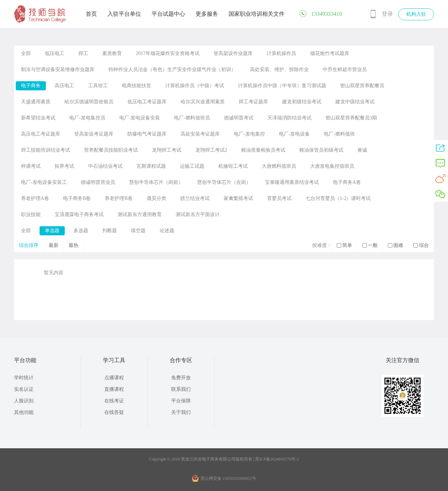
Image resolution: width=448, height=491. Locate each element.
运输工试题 (192, 166)
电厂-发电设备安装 (140, 118)
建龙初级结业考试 (302, 102)
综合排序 (29, 245)
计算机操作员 (281, 53)
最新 (54, 245)
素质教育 (112, 53)
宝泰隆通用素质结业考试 (292, 182)
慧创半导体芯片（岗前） (156, 182)
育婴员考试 (279, 198)
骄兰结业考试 (195, 198)
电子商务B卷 (77, 198)
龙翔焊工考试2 (211, 150)
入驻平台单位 (124, 14)
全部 (26, 53)
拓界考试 (64, 166)
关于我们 (181, 412)
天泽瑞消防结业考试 (289, 118)
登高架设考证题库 (94, 134)
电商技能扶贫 (136, 86)
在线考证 (114, 401)
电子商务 (31, 86)
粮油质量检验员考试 (263, 150)
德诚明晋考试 (239, 118)
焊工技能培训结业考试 (45, 150)
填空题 (138, 231)
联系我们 (181, 389)
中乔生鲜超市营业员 (345, 70)
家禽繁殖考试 (238, 198)
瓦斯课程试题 (151, 166)
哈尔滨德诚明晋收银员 (89, 102)
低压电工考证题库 (147, 102)
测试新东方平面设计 (198, 215)
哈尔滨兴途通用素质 (203, 102)
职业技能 (31, 215)
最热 (73, 245)
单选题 (52, 231)
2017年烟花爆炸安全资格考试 (168, 53)
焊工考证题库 (253, 102)
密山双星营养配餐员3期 (351, 118)
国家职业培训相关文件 (257, 14)
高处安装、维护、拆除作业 (279, 70)
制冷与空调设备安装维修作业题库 (58, 70)
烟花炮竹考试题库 (330, 53)
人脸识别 (24, 401)
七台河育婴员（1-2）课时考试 (338, 198)
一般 (370, 245)
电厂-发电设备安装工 (44, 182)
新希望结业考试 (38, 118)
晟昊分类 (156, 198)
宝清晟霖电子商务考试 (79, 215)
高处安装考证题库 (200, 134)
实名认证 (24, 389)
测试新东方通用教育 (140, 215)
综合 (421, 245)
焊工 (83, 53)
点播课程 (114, 378)
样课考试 (31, 166)
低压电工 (55, 53)
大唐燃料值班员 (279, 166)
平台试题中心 (168, 14)
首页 (91, 14)
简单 (344, 245)
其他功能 (24, 412)
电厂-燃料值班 (339, 134)
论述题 (167, 231)
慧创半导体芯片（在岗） (224, 182)
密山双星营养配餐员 (362, 86)
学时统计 (24, 378)
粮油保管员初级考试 (321, 150)
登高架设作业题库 (233, 53)
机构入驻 (416, 14)
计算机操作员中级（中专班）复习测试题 (282, 86)
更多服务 (207, 14)
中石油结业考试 (105, 166)
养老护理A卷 (35, 198)
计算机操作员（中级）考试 (195, 86)
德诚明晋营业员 (98, 182)
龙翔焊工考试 (167, 150)
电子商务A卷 (347, 182)
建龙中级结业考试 (355, 102)
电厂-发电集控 (249, 134)
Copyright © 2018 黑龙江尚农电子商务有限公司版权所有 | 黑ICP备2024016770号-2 (224, 459)
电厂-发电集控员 (87, 118)
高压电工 (64, 86)
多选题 (81, 231)
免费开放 (181, 378)
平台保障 (181, 401)
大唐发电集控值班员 (332, 166)
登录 (387, 14)
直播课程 (114, 389)
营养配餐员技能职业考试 (111, 150)
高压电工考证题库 (41, 134)
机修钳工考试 (233, 166)
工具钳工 (98, 86)
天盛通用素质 (36, 102)
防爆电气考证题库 (147, 134)
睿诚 (362, 150)
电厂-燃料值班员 (192, 118)
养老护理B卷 (118, 198)
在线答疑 (114, 412)
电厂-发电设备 (295, 134)
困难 (395, 245)
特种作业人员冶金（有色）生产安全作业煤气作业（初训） (172, 70)
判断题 (110, 231)
